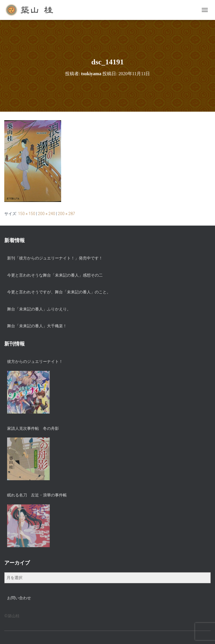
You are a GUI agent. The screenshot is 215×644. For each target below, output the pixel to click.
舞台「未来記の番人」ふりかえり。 (39, 309)
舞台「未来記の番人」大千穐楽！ (37, 326)
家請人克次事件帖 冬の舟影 (33, 428)
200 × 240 (46, 214)
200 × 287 (66, 214)
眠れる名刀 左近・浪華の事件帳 (37, 495)
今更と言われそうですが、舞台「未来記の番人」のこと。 (59, 292)
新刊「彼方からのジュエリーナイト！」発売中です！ (55, 258)
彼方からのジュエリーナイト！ (35, 361)
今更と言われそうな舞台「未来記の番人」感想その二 (55, 275)
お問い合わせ (19, 598)
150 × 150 (27, 214)
